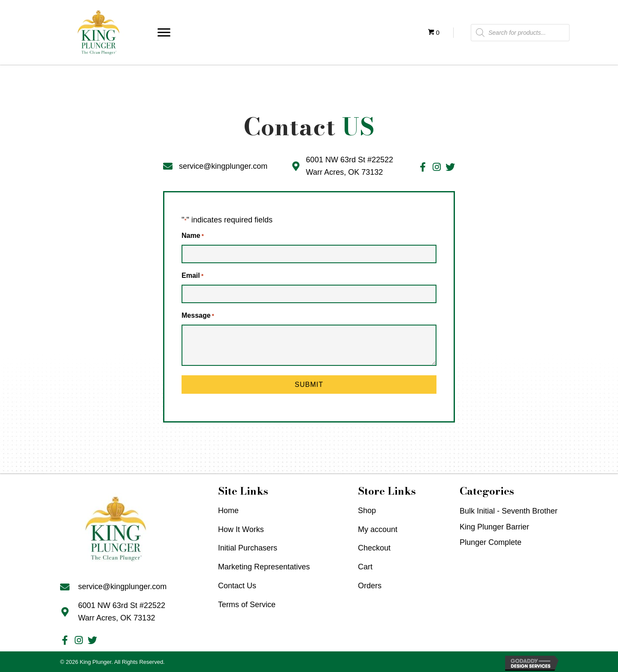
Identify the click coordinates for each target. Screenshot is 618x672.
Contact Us (237, 584)
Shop (367, 509)
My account (378, 528)
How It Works (241, 528)
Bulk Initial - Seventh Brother (509, 509)
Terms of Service (247, 603)
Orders (370, 584)
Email (192, 275)
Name (193, 236)
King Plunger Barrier (494, 525)
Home (228, 509)
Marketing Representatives (264, 565)
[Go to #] (423, 168)
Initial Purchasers (248, 546)
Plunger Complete (491, 541)
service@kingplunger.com (223, 166)
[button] (164, 33)
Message (198, 315)
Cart (365, 565)
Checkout (374, 546)
